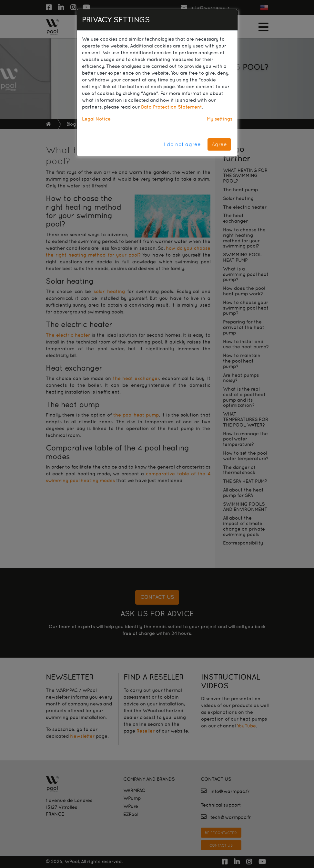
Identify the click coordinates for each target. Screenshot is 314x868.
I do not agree (182, 144)
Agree (219, 144)
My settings (220, 119)
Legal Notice (96, 119)
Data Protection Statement (172, 107)
